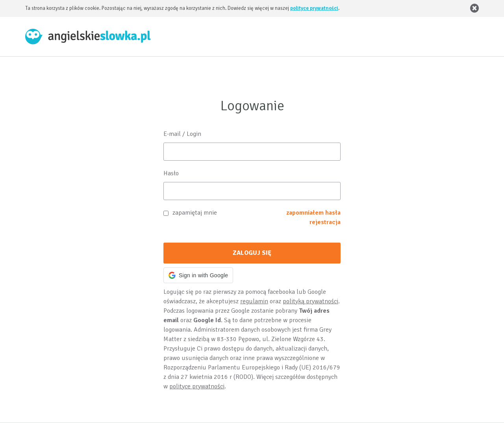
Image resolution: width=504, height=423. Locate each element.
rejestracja (325, 222)
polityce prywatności (314, 8)
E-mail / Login (182, 134)
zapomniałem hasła (313, 213)
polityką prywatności (310, 301)
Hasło (171, 173)
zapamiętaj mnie (195, 213)
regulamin (254, 301)
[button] (198, 275)
